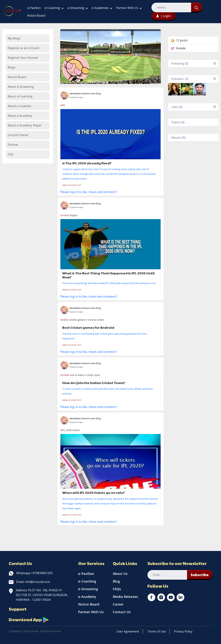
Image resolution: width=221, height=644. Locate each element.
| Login (164, 16)
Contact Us (122, 612)
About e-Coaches (19, 106)
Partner (13, 145)
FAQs (117, 589)
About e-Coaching (20, 96)
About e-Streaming (21, 87)
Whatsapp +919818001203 (31, 573)
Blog (116, 581)
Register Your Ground (23, 58)
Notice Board (36, 16)
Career (118, 604)
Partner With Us (129, 8)
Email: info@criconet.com (29, 582)
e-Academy (87, 597)
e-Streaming (78, 8)
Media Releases (125, 597)
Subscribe (200, 575)
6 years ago (76, 97)
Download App (29, 619)
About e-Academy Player (24, 125)
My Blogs (14, 38)
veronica (98, 82)
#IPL (63, 105)
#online (64, 320)
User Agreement (128, 631)
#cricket (65, 215)
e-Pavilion (34, 8)
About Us (120, 574)
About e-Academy (20, 116)
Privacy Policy (183, 631)
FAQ (11, 154)
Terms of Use (157, 631)
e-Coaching (54, 8)
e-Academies (102, 8)
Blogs (12, 67)
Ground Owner (18, 135)
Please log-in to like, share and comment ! (89, 192)
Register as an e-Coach (24, 48)
